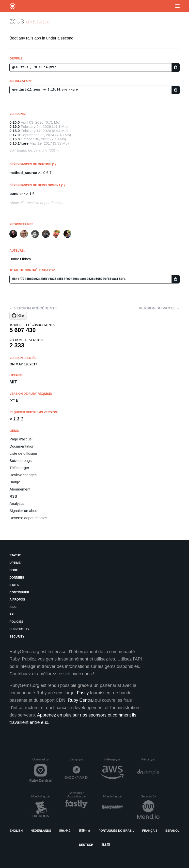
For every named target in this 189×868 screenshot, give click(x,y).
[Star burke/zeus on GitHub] (18, 316)
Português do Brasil (116, 831)
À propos (17, 600)
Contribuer (19, 592)
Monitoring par (41, 796)
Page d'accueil (21, 439)
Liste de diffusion (23, 453)
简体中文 (65, 831)
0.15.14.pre (19, 143)
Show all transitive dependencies (36, 203)
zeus (17, 21)
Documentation (22, 446)
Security (17, 637)
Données (17, 578)
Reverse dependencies (28, 518)
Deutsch (86, 845)
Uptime (15, 563)
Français (150, 831)
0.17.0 (15, 135)
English (16, 831)
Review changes (23, 475)
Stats (14, 585)
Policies (16, 622)
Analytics (17, 503)
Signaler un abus (23, 511)
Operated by (42, 761)
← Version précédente (33, 308)
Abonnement (20, 489)
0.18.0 (15, 131)
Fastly (83, 693)
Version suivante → (159, 308)
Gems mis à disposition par (77, 795)
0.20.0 (15, 122)
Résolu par (150, 759)
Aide (13, 607)
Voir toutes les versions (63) (32, 150)
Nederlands (41, 831)
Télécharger (19, 468)
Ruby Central (81, 700)
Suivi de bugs (20, 461)
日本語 (106, 845)
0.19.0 (15, 126)
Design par (79, 759)
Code (14, 570)
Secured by (150, 796)
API (12, 614)
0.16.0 (15, 139)
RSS (13, 496)
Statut (15, 555)
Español (172, 831)
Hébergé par (114, 759)
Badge (15, 482)
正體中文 (85, 831)
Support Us (19, 629)
